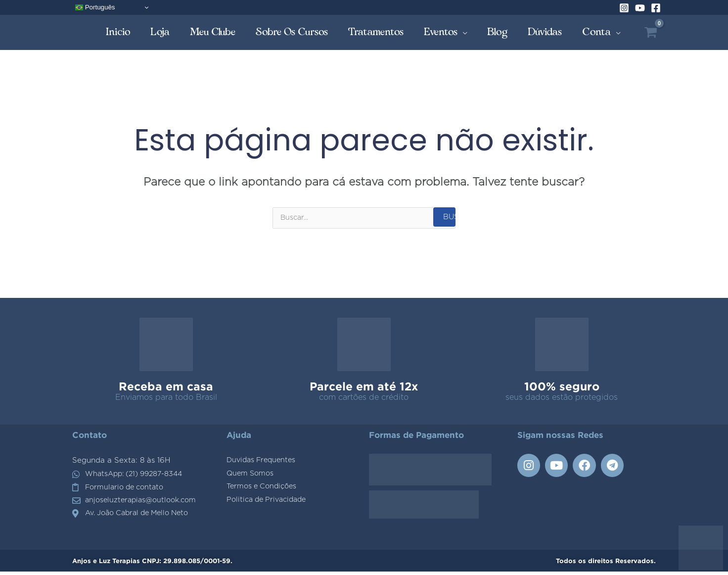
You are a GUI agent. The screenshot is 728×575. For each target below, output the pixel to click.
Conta (597, 32)
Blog (498, 32)
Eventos (441, 32)
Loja (160, 32)
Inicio (118, 32)
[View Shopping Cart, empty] (651, 32)
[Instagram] (624, 8)
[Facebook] (656, 8)
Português (95, 7)
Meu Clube (213, 32)
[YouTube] (640, 8)
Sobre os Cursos (292, 32)
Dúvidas (545, 32)
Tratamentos (376, 32)
